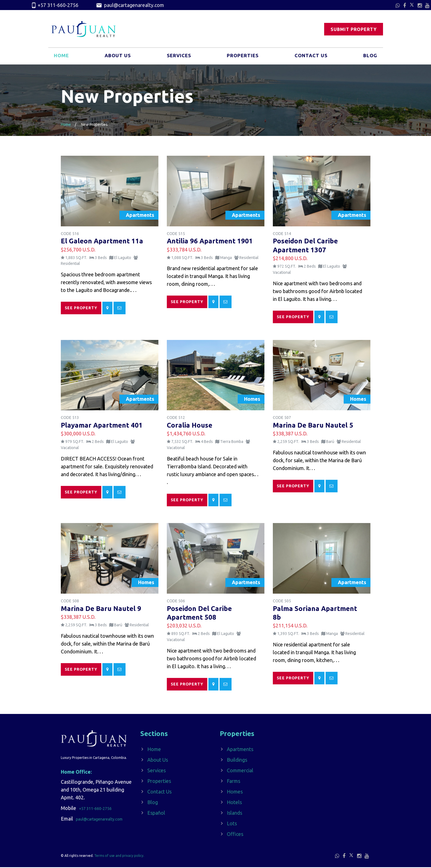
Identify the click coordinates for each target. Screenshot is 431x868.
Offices (235, 835)
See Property (81, 308)
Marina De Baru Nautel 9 (101, 609)
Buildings (237, 761)
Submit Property (353, 29)
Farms (233, 782)
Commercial (240, 771)
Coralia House (190, 426)
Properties (242, 57)
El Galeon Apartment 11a (102, 241)
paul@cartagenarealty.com (130, 5)
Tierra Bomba (232, 442)
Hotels (234, 803)
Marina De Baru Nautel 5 (313, 426)
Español (156, 814)
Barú (330, 442)
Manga (226, 258)
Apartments (240, 750)
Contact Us (311, 57)
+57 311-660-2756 (55, 5)
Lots (232, 824)
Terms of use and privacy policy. (119, 856)
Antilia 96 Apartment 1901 (210, 241)
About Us (118, 57)
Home (62, 57)
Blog (370, 57)
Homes (235, 792)
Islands (234, 814)
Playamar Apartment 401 (102, 426)
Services (179, 57)
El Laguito (123, 258)
